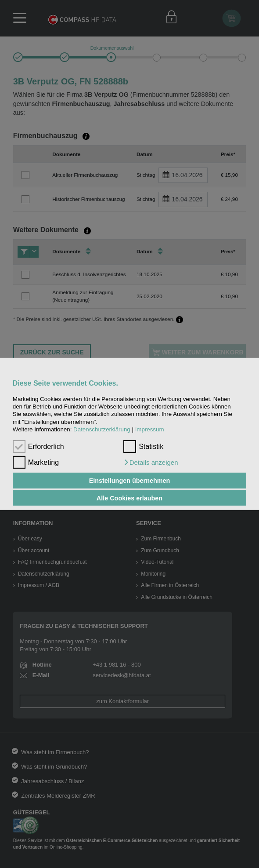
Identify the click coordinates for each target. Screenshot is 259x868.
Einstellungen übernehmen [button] (130, 481)
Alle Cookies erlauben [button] (129, 498)
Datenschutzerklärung (102, 429)
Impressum (150, 429)
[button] (151, 463)
